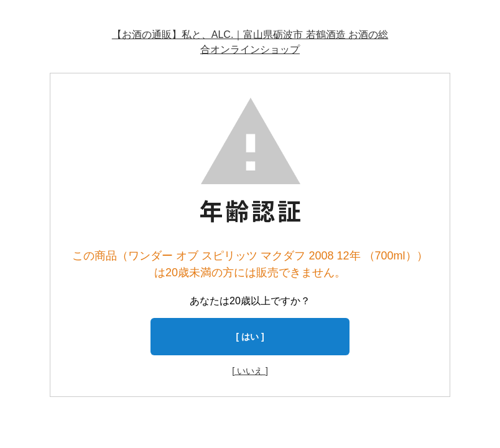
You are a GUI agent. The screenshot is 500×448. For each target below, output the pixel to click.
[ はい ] (250, 337)
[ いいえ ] (250, 371)
